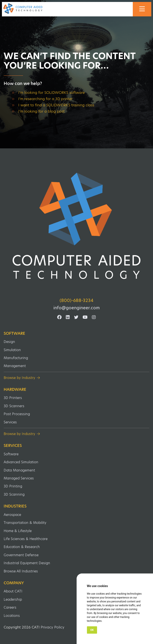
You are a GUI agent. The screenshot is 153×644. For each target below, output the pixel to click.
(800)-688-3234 (76, 300)
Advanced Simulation (21, 462)
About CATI (13, 591)
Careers (10, 607)
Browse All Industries (21, 571)
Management (15, 366)
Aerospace (12, 515)
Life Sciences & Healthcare (26, 539)
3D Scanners (14, 406)
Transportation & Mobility (25, 523)
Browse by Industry (19, 378)
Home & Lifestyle (18, 531)
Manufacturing (16, 358)
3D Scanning (14, 494)
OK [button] (92, 630)
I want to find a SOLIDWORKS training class (56, 105)
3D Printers (13, 398)
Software (14, 333)
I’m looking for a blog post (41, 111)
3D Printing (13, 486)
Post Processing (17, 414)
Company (14, 583)
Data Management (19, 470)
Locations (12, 616)
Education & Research (22, 547)
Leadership (13, 599)
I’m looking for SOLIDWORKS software (52, 93)
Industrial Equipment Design (27, 563)
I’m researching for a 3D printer (45, 99)
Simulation (12, 350)
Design (9, 342)
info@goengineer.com (76, 308)
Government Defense (21, 555)
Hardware (15, 390)
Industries (15, 506)
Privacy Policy (53, 627)
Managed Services (19, 478)
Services (10, 422)
